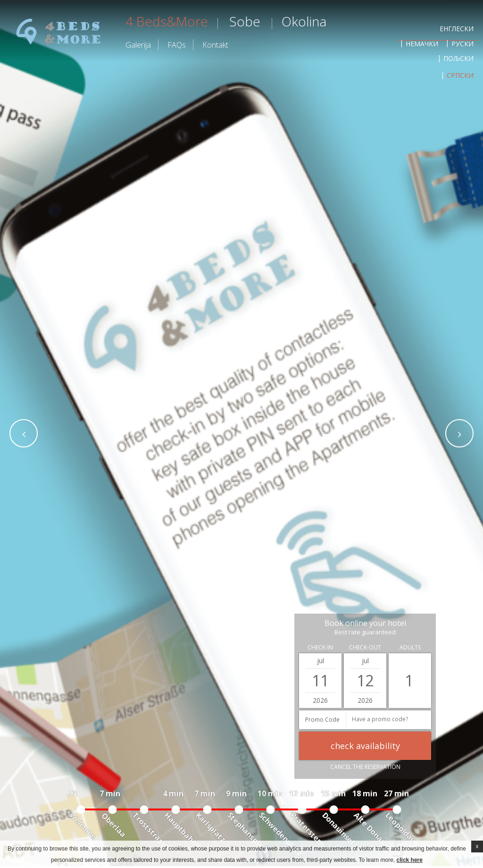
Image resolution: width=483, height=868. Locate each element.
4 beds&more (167, 21)
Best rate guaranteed (365, 632)
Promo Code (322, 720)
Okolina (304, 21)
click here (410, 860)
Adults (410, 647)
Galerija (138, 45)
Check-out (365, 647)
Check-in (320, 647)
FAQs (177, 45)
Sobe (245, 21)
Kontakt (215, 45)
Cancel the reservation (365, 767)
